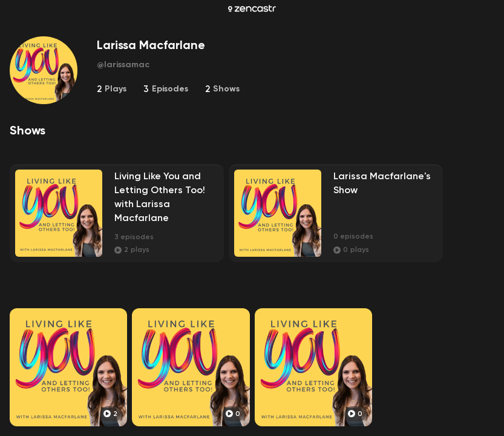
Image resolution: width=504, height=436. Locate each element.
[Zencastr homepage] (252, 8)
